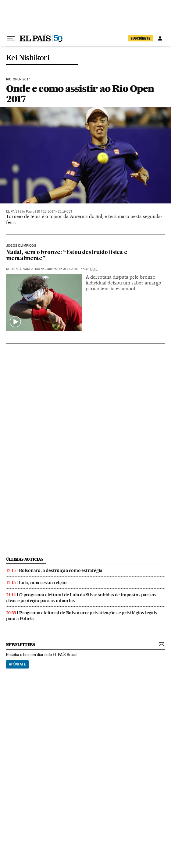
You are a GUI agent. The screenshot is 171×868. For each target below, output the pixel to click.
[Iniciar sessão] (160, 38)
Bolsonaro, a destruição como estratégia (61, 570)
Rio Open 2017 (18, 79)
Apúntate (17, 664)
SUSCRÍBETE (141, 38)
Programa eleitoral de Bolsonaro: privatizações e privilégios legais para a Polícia (82, 616)
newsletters (20, 645)
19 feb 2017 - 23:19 (54, 212)
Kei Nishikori (28, 58)
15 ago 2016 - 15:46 (78, 269)
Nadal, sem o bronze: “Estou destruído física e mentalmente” (67, 256)
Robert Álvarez (20, 269)
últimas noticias (25, 559)
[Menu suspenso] (11, 38)
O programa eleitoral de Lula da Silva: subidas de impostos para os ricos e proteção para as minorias (81, 598)
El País (12, 212)
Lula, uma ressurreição (43, 583)
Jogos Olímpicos (21, 246)
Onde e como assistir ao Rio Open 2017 (80, 94)
